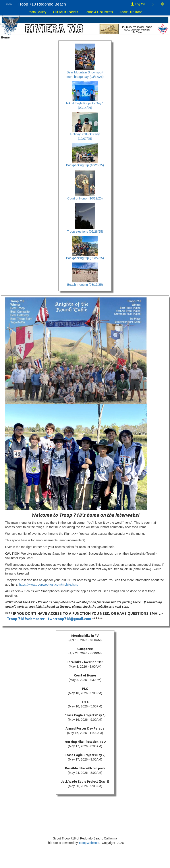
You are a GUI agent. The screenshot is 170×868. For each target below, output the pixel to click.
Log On (138, 4)
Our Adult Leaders (65, 12)
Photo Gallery (37, 12)
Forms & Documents (99, 12)
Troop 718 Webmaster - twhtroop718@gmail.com (49, 619)
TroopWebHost (89, 843)
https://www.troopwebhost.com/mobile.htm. (48, 584)
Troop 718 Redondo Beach (42, 4)
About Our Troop (131, 12)
